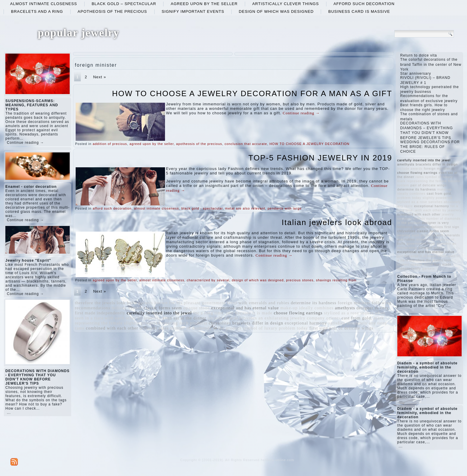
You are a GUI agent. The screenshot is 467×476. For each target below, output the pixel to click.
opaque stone (197, 308)
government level (220, 303)
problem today (293, 328)
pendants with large (284, 208)
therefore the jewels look (100, 303)
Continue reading (301, 113)
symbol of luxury (260, 328)
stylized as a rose (342, 313)
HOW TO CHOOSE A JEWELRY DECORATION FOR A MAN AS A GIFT (252, 93)
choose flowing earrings (298, 313)
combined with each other (112, 328)
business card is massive (359, 11)
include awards (223, 318)
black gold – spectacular (124, 4)
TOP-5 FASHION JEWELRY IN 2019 (320, 158)
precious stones (300, 280)
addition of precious (110, 144)
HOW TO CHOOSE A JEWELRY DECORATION (310, 144)
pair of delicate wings (351, 328)
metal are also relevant (245, 208)
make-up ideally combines (307, 308)
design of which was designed (276, 11)
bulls (132, 303)
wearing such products (185, 323)
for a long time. (209, 313)
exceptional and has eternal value (245, 308)
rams (80, 328)
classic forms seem (163, 308)
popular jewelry (79, 33)
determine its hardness (313, 303)
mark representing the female (422, 181)
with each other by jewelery (133, 318)
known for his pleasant (177, 303)
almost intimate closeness (44, 4)
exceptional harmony (306, 323)
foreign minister (354, 303)
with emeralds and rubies (264, 303)
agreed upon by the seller (204, 4)
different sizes (154, 328)
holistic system (127, 308)
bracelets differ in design (258, 323)
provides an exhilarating (264, 318)
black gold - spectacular (202, 208)
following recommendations (420, 227)
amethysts (345, 308)
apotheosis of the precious (112, 11)
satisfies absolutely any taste (358, 323)
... (9, 413)
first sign (319, 328)
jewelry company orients (315, 318)
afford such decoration (364, 4)
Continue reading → (25, 143)
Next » (100, 77)
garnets (145, 303)
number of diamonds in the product (206, 328)
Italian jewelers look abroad (337, 222)
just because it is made (249, 313)
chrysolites (220, 323)
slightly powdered (142, 323)
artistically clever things (286, 4)
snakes (367, 313)
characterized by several (208, 280)
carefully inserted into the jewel (159, 313)
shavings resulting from (336, 280)
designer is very (373, 308)
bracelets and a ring (37, 11)
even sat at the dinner (185, 318)
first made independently (100, 313)
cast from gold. (357, 318)
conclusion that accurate (246, 144)
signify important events (193, 11)
